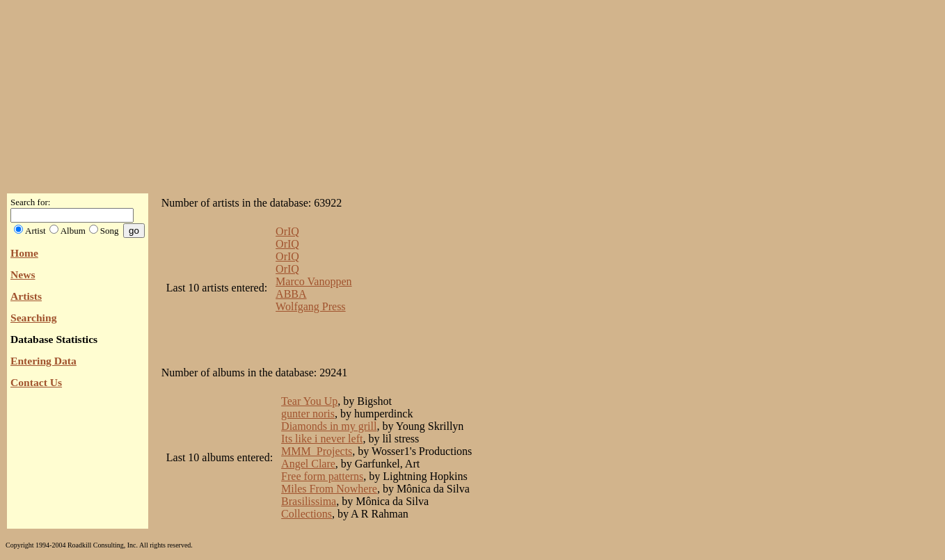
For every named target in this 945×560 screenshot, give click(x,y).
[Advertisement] (472, 93)
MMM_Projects (317, 451)
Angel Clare (308, 464)
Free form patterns (322, 476)
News (23, 274)
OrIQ (287, 231)
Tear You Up (309, 401)
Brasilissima (309, 501)
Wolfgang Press (310, 306)
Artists (26, 296)
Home (24, 253)
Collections (307, 514)
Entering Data (43, 361)
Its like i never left (322, 439)
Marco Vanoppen (313, 281)
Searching (33, 318)
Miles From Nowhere (329, 489)
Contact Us (36, 382)
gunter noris (308, 414)
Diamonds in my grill (329, 426)
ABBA (291, 294)
